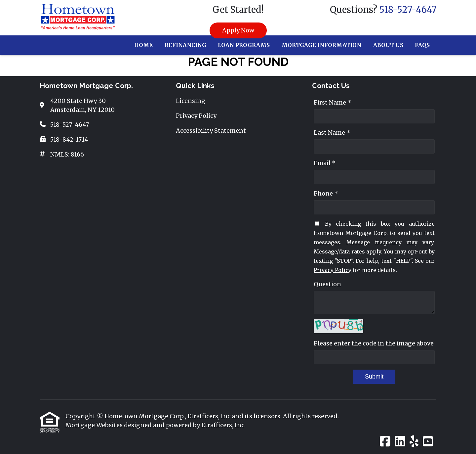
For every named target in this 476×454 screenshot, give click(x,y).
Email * (325, 163)
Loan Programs (244, 45)
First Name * (333, 102)
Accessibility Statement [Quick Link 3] (211, 131)
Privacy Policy (333, 270)
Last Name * (332, 133)
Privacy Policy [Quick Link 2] (196, 116)
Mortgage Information (321, 45)
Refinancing (185, 45)
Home (143, 45)
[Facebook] (385, 442)
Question (327, 284)
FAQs (422, 45)
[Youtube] (428, 442)
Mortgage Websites (95, 425)
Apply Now (238, 30)
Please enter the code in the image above (374, 343)
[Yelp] (414, 442)
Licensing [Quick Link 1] (191, 101)
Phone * (326, 193)
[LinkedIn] (400, 442)
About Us (388, 45)
